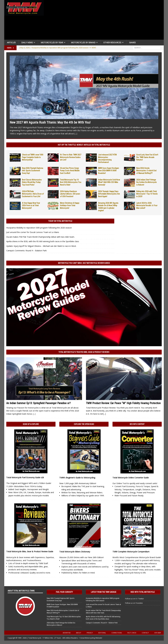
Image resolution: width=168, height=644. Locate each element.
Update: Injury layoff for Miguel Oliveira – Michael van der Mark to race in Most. (41, 246)
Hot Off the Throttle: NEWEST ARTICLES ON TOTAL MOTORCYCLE (84, 145)
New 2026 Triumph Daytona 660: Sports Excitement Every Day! (33, 171)
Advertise (67, 633)
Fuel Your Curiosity (64, 592)
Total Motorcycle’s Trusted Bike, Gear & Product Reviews (84, 352)
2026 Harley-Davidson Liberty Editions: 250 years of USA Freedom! (70, 194)
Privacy (90, 633)
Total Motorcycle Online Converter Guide (131, 478)
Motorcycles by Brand (83, 42)
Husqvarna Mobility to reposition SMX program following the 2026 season (39, 228)
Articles (11, 42)
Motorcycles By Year (52, 42)
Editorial (102, 633)
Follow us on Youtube (134, 603)
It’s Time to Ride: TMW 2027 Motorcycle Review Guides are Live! (71, 157)
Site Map (158, 633)
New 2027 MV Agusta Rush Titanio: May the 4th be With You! (50, 122)
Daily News (27, 42)
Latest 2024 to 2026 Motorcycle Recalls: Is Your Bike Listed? (147, 205)
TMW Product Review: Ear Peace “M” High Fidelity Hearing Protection (123, 403)
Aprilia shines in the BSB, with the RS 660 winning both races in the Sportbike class (43, 241)
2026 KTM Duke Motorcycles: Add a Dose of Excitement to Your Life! (33, 194)
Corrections (117, 633)
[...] (76, 134)
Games (132, 42)
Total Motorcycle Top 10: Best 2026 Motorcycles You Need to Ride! (71, 182)
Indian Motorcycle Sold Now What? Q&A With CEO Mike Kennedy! (109, 182)
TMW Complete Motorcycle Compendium (131, 552)
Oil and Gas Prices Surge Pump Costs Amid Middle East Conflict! (70, 171)
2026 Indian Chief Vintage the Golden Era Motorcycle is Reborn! (146, 182)
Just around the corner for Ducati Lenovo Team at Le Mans (33, 232)
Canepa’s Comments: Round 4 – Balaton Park (26, 251)
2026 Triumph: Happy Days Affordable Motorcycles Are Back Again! (109, 194)
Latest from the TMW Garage (104, 592)
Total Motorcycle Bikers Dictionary (75, 552)
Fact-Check (132, 633)
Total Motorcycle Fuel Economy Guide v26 (25, 477)
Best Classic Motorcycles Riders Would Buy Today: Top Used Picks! (32, 182)
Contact (145, 633)
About (79, 633)
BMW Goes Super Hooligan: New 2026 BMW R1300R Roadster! (109, 171)
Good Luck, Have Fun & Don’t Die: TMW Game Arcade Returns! (147, 157)
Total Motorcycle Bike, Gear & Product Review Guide (30, 551)
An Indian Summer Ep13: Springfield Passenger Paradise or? (38, 403)
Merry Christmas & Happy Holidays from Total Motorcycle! (70, 205)
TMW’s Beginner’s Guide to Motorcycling (77, 478)
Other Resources (112, 42)
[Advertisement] (105, 21)
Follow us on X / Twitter (135, 599)
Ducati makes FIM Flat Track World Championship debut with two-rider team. (40, 237)
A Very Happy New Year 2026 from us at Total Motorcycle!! (31, 205)
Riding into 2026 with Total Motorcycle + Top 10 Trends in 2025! (147, 194)
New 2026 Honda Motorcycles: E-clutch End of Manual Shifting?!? (146, 171)
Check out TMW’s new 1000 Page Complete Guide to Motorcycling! (33, 157)
